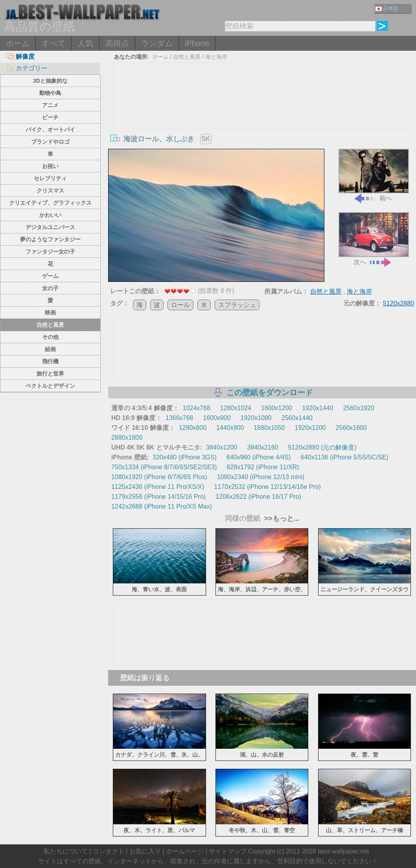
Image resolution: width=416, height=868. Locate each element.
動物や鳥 (50, 93)
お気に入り (145, 851)
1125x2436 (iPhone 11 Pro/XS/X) (158, 487)
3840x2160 (262, 447)
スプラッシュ (237, 305)
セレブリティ (50, 178)
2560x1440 (297, 418)
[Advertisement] (262, 122)
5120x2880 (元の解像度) (322, 447)
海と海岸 (216, 57)
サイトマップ (228, 851)
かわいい (50, 215)
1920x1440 (318, 408)
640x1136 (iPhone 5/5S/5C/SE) (344, 457)
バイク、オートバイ (50, 130)
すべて (53, 43)
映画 (50, 313)
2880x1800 (127, 438)
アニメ (50, 105)
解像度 (20, 56)
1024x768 (197, 408)
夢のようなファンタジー (50, 239)
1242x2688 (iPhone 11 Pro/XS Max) (162, 506)
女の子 (50, 288)
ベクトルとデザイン (50, 386)
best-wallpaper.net (343, 851)
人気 (85, 43)
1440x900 (230, 428)
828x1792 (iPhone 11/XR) (263, 467)
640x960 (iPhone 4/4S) (259, 457)
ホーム (18, 43)
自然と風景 (50, 325)
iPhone (197, 43)
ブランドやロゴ (50, 142)
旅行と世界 (50, 374)
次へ (374, 239)
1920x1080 (256, 418)
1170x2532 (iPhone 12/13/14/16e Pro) (268, 487)
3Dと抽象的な (50, 81)
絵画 (50, 349)
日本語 (387, 8)
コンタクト (109, 851)
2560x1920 (358, 408)
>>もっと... (281, 518)
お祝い (50, 166)
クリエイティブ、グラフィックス (50, 203)
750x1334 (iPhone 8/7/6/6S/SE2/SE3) (164, 467)
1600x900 (217, 418)
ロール (180, 305)
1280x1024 (236, 408)
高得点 (117, 43)
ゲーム (50, 276)
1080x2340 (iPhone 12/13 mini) (261, 477)
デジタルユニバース (50, 227)
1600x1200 (277, 408)
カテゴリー (27, 68)
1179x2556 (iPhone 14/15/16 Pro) (158, 497)
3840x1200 (222, 447)
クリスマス (50, 191)
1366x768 (179, 418)
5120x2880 (399, 303)
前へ (374, 175)
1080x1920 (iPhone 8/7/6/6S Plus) (159, 477)
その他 (50, 337)
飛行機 (50, 361)
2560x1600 (351, 428)
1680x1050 (269, 428)
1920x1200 (310, 428)
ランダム (157, 43)
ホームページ (185, 851)
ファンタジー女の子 (50, 252)
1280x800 (193, 428)
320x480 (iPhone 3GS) (185, 457)
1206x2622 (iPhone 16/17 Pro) (258, 497)
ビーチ (50, 117)
